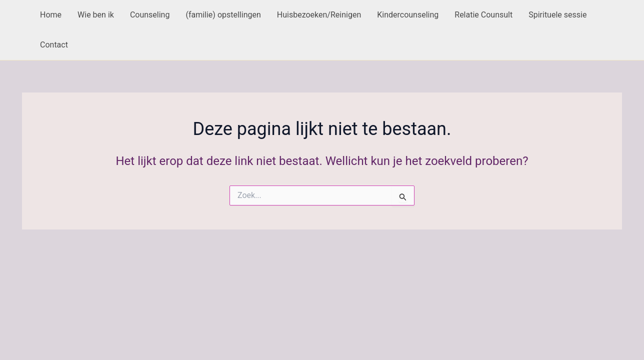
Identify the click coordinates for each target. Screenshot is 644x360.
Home (51, 15)
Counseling (150, 15)
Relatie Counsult (483, 15)
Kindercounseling (408, 15)
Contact (54, 45)
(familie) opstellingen (223, 15)
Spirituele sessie (557, 15)
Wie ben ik (96, 15)
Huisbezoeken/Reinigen (319, 15)
